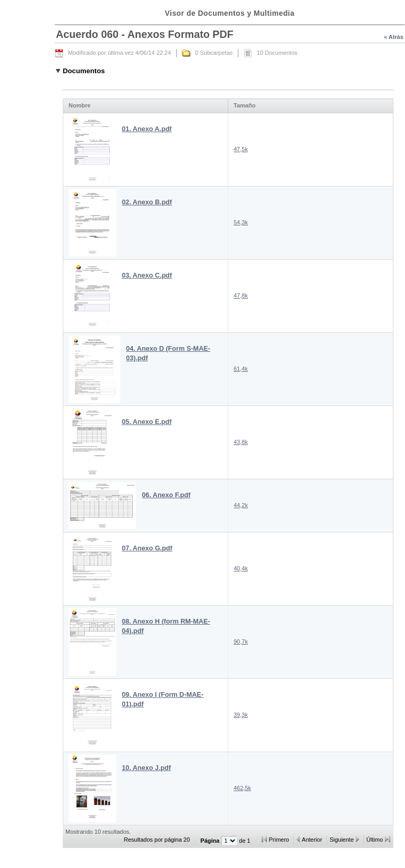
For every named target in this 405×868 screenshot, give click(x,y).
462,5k (242, 788)
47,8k (241, 295)
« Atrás (394, 37)
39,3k (241, 715)
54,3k (241, 222)
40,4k (241, 568)
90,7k (241, 642)
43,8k (241, 442)
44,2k (241, 505)
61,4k (241, 369)
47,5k (241, 149)
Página (211, 841)
